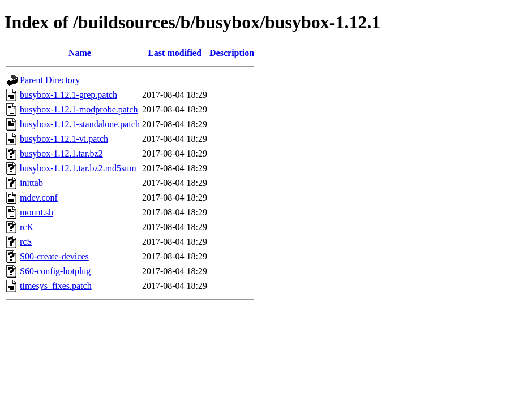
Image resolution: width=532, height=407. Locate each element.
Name (80, 53)
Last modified (175, 53)
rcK (27, 227)
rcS (26, 242)
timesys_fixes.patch (56, 286)
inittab (31, 183)
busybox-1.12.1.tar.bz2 (61, 153)
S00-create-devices (54, 256)
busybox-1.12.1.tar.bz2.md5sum (78, 168)
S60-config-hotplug (55, 271)
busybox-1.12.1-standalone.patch (80, 124)
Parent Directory (50, 80)
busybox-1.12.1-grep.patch (68, 95)
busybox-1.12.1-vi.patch (64, 139)
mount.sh (37, 212)
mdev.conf (39, 198)
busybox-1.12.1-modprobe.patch (79, 109)
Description (232, 53)
